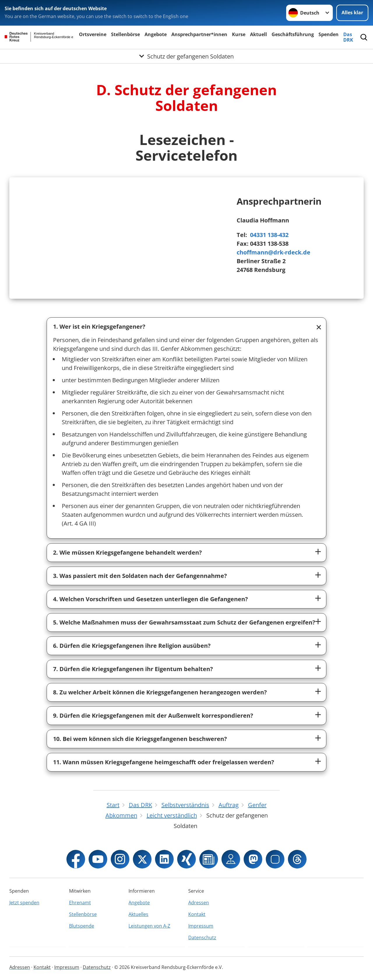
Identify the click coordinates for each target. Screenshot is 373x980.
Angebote (156, 34)
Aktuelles (138, 914)
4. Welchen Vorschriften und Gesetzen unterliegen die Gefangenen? (151, 599)
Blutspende (82, 926)
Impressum (201, 926)
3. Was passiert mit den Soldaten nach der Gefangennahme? (140, 576)
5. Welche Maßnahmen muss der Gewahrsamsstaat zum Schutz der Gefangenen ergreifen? (184, 622)
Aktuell (258, 34)
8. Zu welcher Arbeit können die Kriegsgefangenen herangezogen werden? (160, 692)
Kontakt (197, 914)
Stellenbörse (125, 34)
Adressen (199, 903)
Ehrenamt (80, 903)
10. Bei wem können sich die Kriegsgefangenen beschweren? (140, 739)
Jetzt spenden (24, 903)
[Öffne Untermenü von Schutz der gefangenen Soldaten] (186, 56)
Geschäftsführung (293, 34)
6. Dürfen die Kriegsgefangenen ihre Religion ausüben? (132, 646)
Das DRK (348, 37)
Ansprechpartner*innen (199, 34)
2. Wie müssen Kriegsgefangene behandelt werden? (127, 552)
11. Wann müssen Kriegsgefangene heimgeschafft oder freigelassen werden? (164, 762)
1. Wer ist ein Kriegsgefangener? (99, 327)
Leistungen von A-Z (149, 926)
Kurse (239, 34)
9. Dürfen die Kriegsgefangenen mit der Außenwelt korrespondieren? (153, 715)
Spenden (329, 34)
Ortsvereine (93, 34)
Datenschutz (202, 937)
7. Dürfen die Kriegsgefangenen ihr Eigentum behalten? (133, 669)
